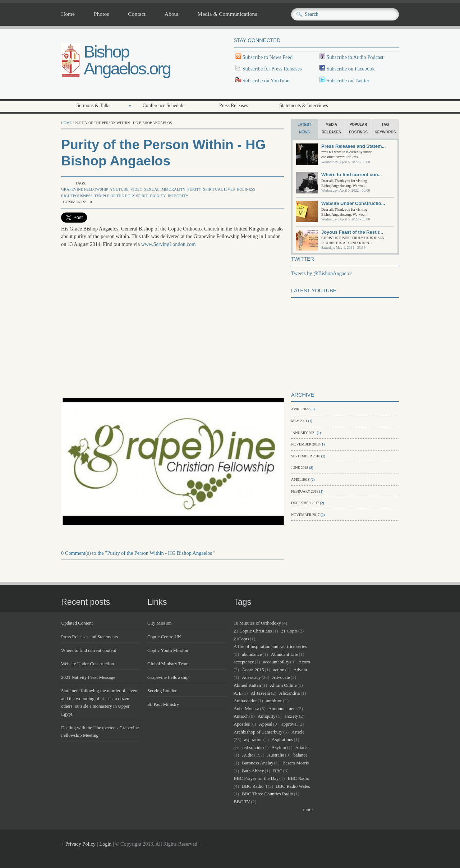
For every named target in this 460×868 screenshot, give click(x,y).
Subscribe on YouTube (266, 81)
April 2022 (300, 409)
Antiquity (267, 716)
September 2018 (306, 456)
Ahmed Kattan (247, 685)
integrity (178, 196)
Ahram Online (283, 685)
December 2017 (305, 503)
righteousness (77, 196)
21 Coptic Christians (253, 631)
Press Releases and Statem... (353, 146)
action (279, 670)
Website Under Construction (88, 664)
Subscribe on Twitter (347, 81)
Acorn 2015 (253, 670)
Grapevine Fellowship (85, 189)
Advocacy (251, 677)
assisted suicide (248, 747)
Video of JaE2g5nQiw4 (176, 325)
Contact (137, 14)
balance (300, 755)
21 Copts (289, 631)
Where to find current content (89, 650)
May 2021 (299, 421)
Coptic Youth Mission (168, 650)
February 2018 (305, 491)
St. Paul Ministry (163, 704)
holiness (246, 189)
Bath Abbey (253, 771)
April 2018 (300, 479)
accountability (276, 662)
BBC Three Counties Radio (268, 794)
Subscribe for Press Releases (272, 69)
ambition (274, 701)
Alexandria (290, 693)
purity (194, 189)
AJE (238, 693)
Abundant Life (285, 654)
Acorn (304, 662)
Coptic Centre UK (164, 637)
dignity (158, 196)
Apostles (242, 724)
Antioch (241, 716)
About (172, 14)
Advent (300, 670)
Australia (276, 755)
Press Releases (234, 106)
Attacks (302, 747)
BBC (278, 771)
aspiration (254, 739)
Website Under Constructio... (353, 203)
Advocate (281, 677)
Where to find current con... (351, 175)
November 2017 (305, 515)
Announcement (283, 709)
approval (289, 724)
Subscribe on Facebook (350, 69)
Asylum (279, 747)
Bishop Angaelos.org (127, 60)
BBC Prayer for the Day (256, 778)
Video (137, 189)
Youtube (119, 189)
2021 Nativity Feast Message (88, 677)
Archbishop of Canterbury (258, 732)
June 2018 (300, 468)
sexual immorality (165, 189)
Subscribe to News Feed (267, 57)
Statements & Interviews (303, 106)
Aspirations (282, 739)
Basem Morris (296, 763)
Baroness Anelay (257, 763)
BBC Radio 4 (254, 786)
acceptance (244, 662)
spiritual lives (219, 189)
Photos (101, 14)
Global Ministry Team (168, 664)
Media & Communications (227, 14)
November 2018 (305, 444)
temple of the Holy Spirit (121, 196)
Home (68, 14)
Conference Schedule (164, 106)
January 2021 (303, 433)
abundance (252, 654)
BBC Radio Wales (293, 786)
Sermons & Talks (94, 106)
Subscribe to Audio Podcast (354, 57)
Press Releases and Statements (89, 637)
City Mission (159, 623)
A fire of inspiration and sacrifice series (270, 646)
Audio (248, 755)
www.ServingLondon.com (169, 244)
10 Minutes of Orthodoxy (257, 623)
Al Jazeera (260, 693)
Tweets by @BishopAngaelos (322, 273)
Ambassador (245, 701)
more (308, 810)
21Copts (241, 639)
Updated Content (77, 623)
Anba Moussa (247, 709)
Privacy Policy (80, 844)
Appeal (265, 724)
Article (298, 732)
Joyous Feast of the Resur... (352, 232)
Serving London (162, 691)
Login (105, 844)
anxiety (291, 716)
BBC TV (242, 802)
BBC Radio (298, 778)
